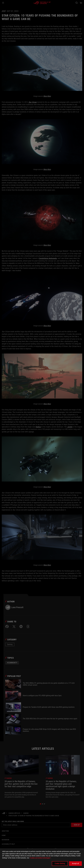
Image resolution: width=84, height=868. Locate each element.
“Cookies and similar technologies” (40, 858)
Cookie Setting (60, 863)
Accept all (75, 863)
